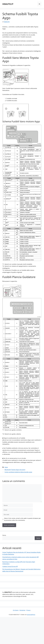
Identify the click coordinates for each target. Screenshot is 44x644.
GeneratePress (31, 615)
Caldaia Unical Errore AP (10, 566)
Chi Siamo (16, 610)
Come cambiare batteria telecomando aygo (18, 472)
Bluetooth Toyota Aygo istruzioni (15, 470)
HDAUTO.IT (8, 4)
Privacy (28, 610)
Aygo (6, 467)
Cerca (4, 535)
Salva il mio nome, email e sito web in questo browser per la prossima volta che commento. (22, 519)
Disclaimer (22, 610)
